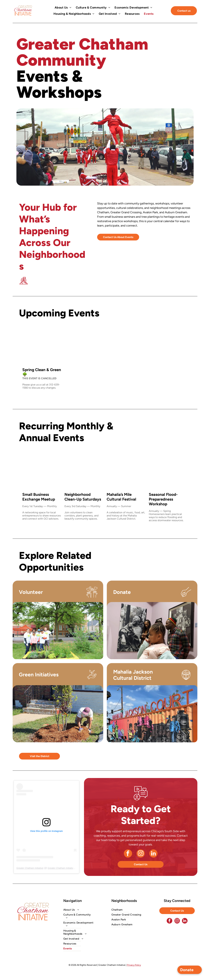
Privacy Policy (134, 965)
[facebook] (128, 854)
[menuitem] (63, 8)
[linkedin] (153, 854)
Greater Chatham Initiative (30, 868)
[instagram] (141, 854)
